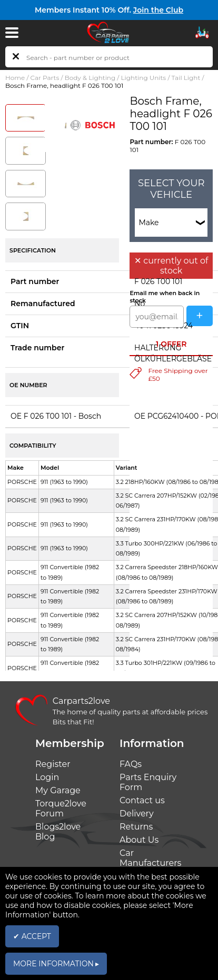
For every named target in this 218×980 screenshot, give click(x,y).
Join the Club (158, 10)
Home (15, 78)
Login (47, 777)
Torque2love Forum (61, 809)
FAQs (131, 764)
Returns (136, 827)
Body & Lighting (90, 78)
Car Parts (45, 78)
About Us (139, 840)
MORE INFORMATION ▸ (56, 964)
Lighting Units (144, 78)
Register (53, 764)
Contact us (142, 800)
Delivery (137, 814)
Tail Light (186, 78)
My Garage (58, 790)
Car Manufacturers (150, 858)
